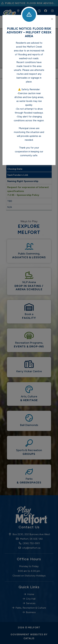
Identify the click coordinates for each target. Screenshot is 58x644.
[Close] (52, 19)
